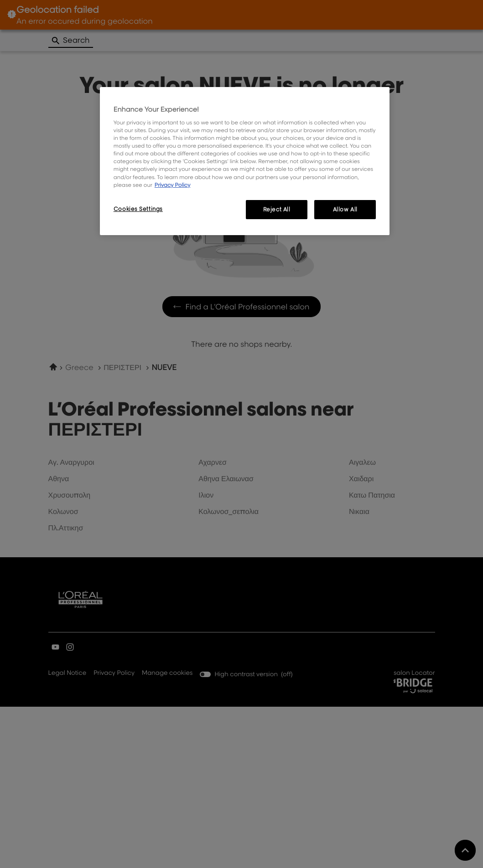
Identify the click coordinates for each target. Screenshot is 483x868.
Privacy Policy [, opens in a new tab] (173, 185)
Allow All (345, 209)
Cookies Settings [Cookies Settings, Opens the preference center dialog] (138, 209)
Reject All (277, 209)
